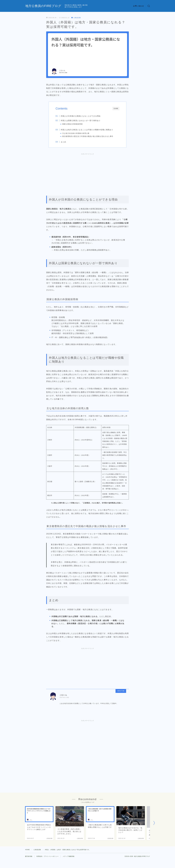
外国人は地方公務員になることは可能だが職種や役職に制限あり (87, 130)
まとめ (63, 142)
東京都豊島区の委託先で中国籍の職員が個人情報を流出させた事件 (88, 136)
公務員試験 (76, 18)
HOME (28, 850)
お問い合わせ (139, 6)
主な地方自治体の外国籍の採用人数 (76, 133)
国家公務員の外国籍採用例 (72, 124)
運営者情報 (29, 856)
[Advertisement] (87, 171)
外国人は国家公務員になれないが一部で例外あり (81, 120)
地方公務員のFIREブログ (43, 6)
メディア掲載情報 (69, 856)
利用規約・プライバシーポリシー (48, 856)
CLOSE (116, 109)
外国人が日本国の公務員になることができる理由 (81, 116)
